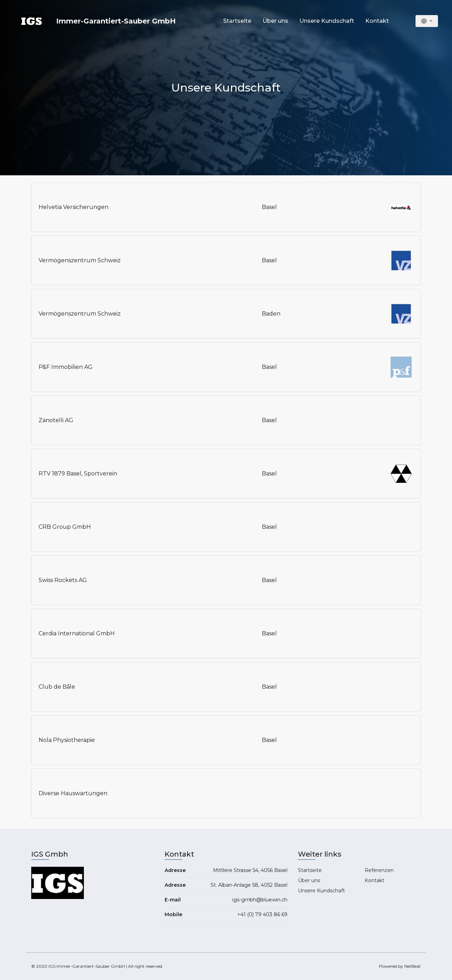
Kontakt (377, 21)
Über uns (275, 21)
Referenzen (379, 870)
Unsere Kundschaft (327, 21)
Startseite (237, 21)
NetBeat (413, 966)
